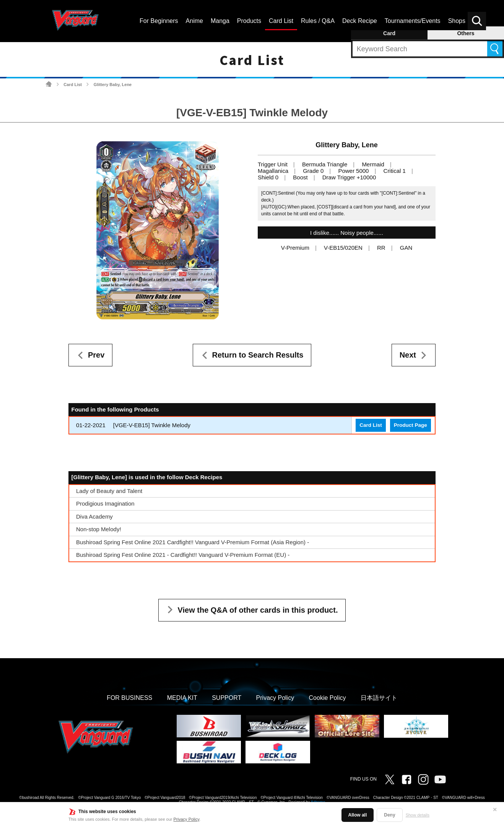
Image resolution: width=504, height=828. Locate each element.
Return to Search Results (258, 355)
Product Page (411, 425)
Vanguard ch (440, 779)
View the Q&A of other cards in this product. (258, 610)
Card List (73, 85)
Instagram (423, 779)
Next (408, 355)
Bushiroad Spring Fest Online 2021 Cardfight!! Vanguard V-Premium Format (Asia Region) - (193, 542)
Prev (96, 355)
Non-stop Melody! (99, 529)
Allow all (358, 815)
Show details (418, 815)
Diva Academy (94, 516)
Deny (389, 815)
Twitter (390, 779)
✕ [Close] (495, 810)
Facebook (406, 779)
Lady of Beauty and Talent (109, 491)
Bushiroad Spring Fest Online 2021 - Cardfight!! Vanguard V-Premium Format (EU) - (183, 555)
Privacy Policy (187, 819)
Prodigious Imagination (105, 503)
